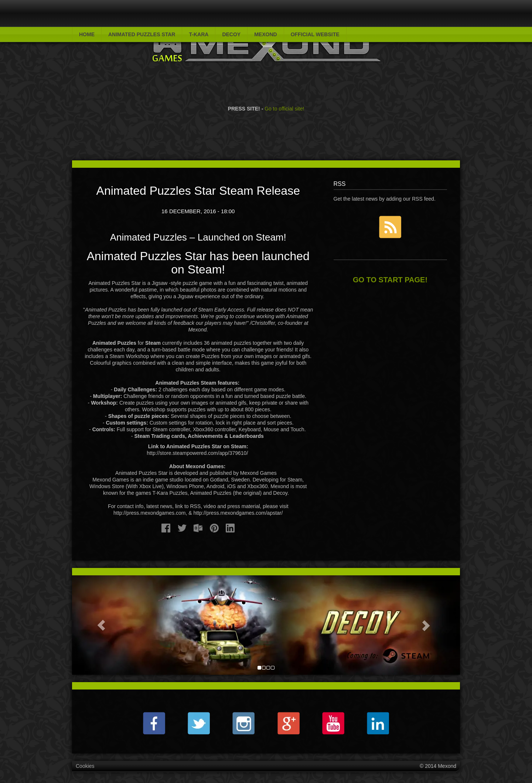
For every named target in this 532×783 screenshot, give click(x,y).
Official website (315, 34)
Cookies (85, 766)
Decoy (231, 34)
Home (87, 34)
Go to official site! (284, 98)
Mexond (265, 34)
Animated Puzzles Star (142, 34)
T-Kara (199, 34)
